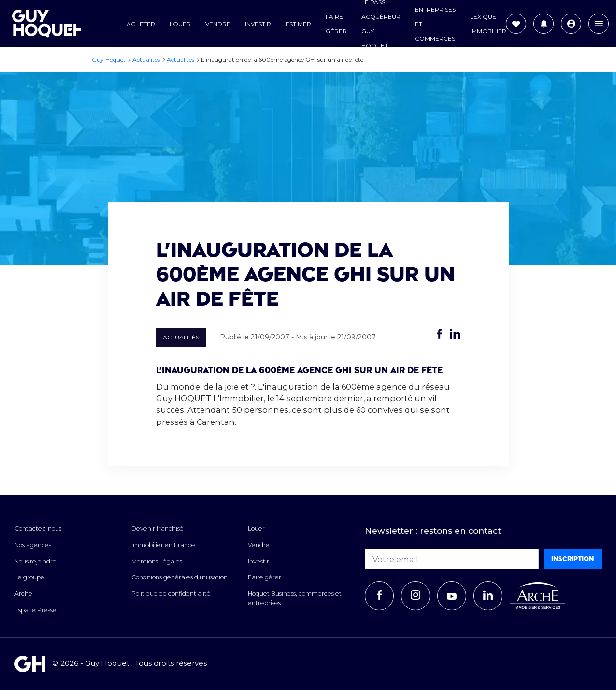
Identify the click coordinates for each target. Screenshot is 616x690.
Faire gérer (265, 577)
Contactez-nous (38, 528)
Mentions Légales (157, 561)
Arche (23, 594)
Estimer (298, 24)
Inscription (573, 559)
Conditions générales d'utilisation (179, 577)
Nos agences (33, 545)
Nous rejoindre (36, 561)
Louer (180, 24)
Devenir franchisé (158, 528)
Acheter (141, 24)
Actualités (181, 337)
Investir (258, 24)
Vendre (218, 24)
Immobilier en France (163, 545)
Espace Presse (36, 610)
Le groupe (29, 577)
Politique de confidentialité (171, 594)
